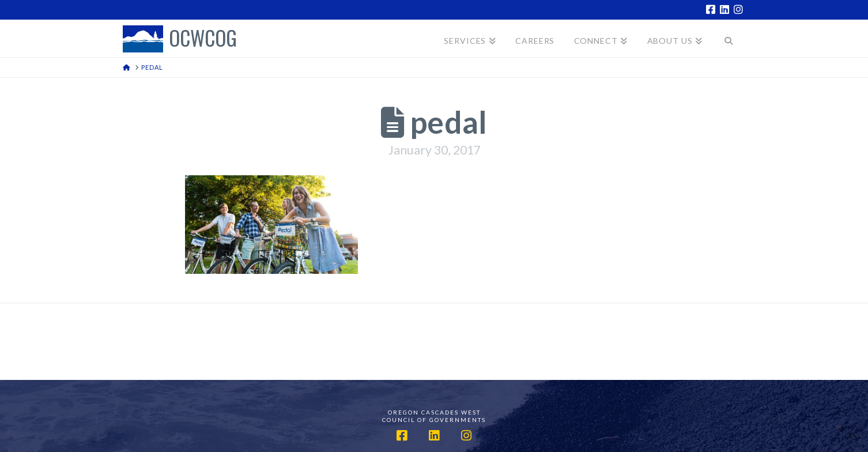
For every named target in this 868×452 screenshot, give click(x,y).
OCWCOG (203, 39)
